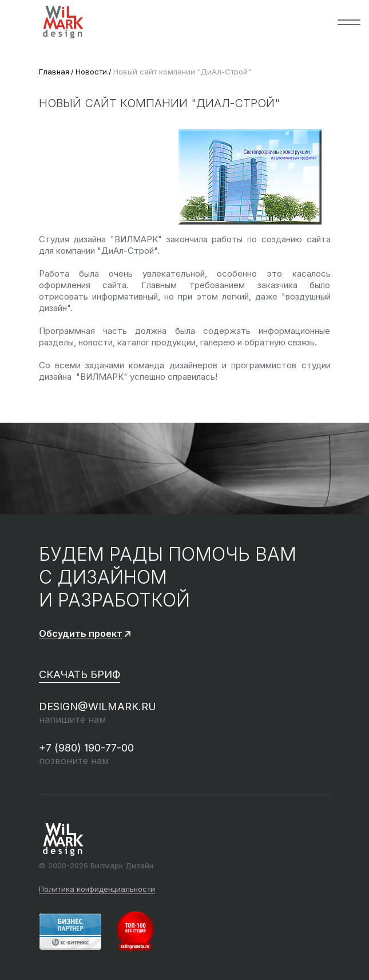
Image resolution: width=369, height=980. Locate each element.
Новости (91, 72)
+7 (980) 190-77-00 (86, 748)
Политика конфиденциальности (97, 890)
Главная (54, 72)
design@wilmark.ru (98, 707)
